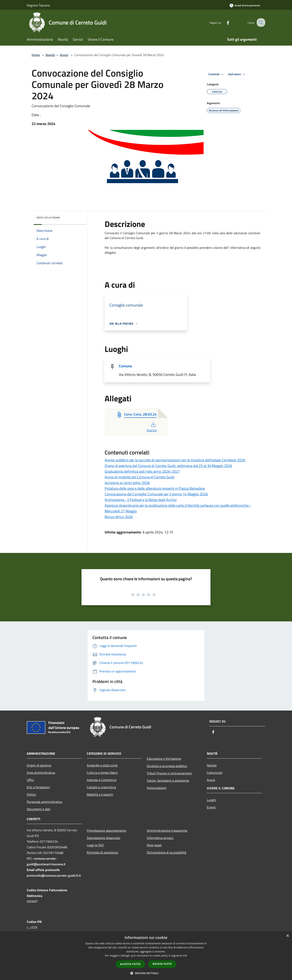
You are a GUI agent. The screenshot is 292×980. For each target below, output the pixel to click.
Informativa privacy (160, 838)
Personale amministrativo (45, 802)
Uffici (30, 780)
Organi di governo (39, 765)
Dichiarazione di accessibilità (166, 852)
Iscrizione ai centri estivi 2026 (127, 483)
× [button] (287, 936)
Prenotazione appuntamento (106, 830)
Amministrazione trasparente (167, 830)
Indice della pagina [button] (48, 217)
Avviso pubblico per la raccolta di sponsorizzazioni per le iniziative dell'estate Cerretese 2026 (175, 460)
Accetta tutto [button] (130, 964)
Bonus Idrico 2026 (119, 517)
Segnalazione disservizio (104, 838)
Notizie (212, 765)
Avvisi (64, 55)
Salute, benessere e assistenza (168, 780)
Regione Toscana (38, 5)
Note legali (154, 845)
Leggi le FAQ (95, 845)
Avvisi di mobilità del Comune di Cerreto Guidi (140, 477)
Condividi (217, 74)
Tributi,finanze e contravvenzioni (169, 773)
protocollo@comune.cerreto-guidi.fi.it (54, 875)
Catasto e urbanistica (101, 787)
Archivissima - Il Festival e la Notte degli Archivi (141, 500)
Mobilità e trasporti (100, 794)
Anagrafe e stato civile (102, 765)
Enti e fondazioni (38, 787)
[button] (146, 973)
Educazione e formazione (164, 759)
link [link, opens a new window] (185, 956)
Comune (125, 366)
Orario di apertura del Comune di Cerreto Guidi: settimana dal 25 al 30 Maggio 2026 (168, 466)
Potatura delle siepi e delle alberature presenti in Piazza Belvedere (155, 488)
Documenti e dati (39, 809)
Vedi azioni (237, 74)
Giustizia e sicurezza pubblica (167, 766)
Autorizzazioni (157, 788)
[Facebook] (224, 22)
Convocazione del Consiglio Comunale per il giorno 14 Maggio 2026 (156, 494)
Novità (50, 55)
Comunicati (215, 773)
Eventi (211, 807)
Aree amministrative (41, 773)
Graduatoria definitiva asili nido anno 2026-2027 (142, 471)
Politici (31, 794)
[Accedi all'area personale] (245, 5)
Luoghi (211, 800)
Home (36, 55)
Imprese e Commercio (102, 780)
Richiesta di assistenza (102, 852)
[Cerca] (260, 22)
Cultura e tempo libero (102, 773)
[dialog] (146, 956)
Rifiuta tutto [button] (162, 964)
